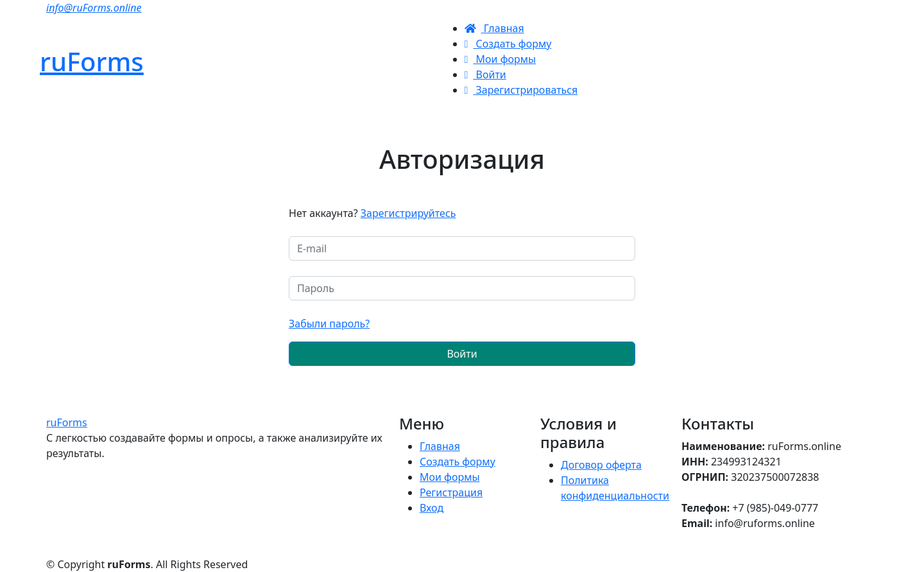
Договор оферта (601, 465)
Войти (485, 74)
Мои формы (501, 59)
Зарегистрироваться (521, 90)
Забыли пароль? (329, 324)
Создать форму (508, 44)
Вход (432, 508)
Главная (494, 28)
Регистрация (451, 492)
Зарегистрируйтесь (408, 213)
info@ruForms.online (94, 8)
